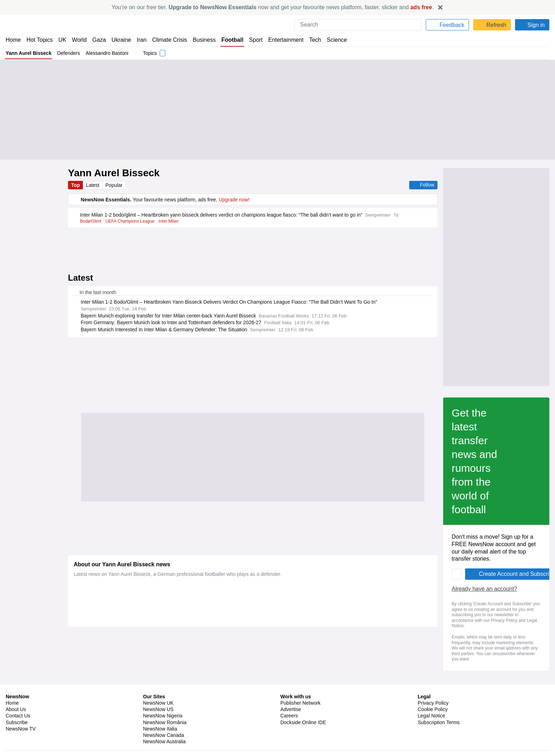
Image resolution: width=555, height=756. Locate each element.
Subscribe (17, 716)
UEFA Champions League (131, 228)
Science (331, 40)
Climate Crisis (166, 40)
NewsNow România (165, 716)
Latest (93, 185)
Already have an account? (108, 457)
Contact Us (18, 709)
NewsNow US (158, 703)
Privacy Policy (383, 472)
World (79, 40)
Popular (115, 185)
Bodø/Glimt (91, 228)
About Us (16, 703)
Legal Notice (431, 709)
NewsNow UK (158, 697)
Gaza (98, 40)
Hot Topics (40, 40)
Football (229, 40)
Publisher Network (301, 697)
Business (201, 40)
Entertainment (281, 40)
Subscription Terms (439, 716)
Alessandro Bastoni (107, 53)
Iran (138, 40)
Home (13, 40)
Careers (289, 709)
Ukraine (119, 40)
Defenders (68, 53)
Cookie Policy (432, 703)
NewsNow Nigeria (162, 709)
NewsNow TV (21, 722)
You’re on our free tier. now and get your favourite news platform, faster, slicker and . (273, 7)
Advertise (291, 703)
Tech (310, 40)
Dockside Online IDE (302, 716)
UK (62, 40)
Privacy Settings (436, 722)
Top (76, 185)
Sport (252, 40)
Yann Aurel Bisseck (28, 53)
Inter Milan (170, 228)
